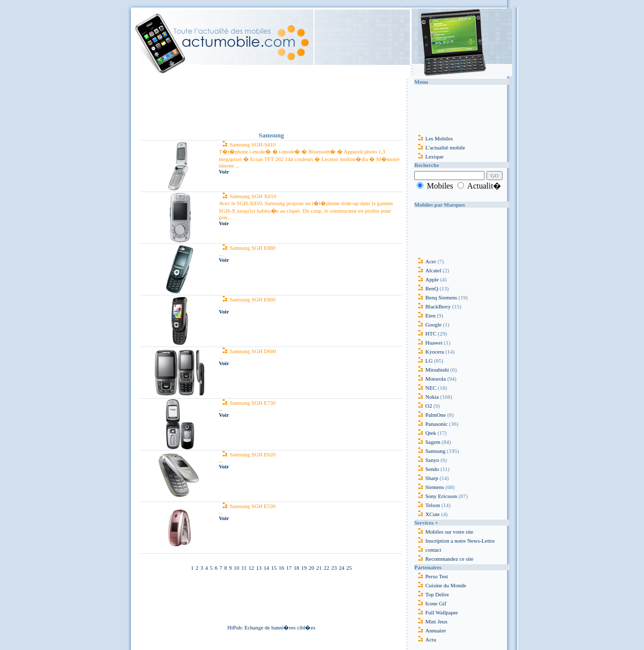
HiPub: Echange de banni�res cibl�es (271, 627)
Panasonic (431, 424)
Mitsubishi (432, 370)
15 (274, 568)
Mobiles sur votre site (444, 532)
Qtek (425, 433)
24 (342, 568)
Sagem (427, 442)
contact (428, 550)
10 (236, 568)
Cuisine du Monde (446, 585)
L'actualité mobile (440, 147)
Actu (431, 639)
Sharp (426, 478)
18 (297, 568)
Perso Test (437, 576)
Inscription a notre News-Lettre (454, 541)
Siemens (429, 487)
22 (327, 568)
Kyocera (429, 352)
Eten (425, 315)
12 (252, 568)
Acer (425, 261)
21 (319, 568)
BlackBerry (433, 306)
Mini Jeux (436, 621)
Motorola (430, 379)
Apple (427, 279)
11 (244, 568)
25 (349, 568)
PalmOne (430, 415)
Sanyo (427, 460)
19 (304, 568)
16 (282, 568)
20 (312, 568)
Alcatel (428, 270)
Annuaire (436, 630)
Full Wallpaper (442, 612)
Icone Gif (436, 603)
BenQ (426, 288)
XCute (427, 514)
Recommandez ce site (444, 559)
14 (267, 568)
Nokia (427, 397)
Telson (427, 505)
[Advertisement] (271, 102)
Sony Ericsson (436, 496)
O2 (423, 406)
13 (259, 568)
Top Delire (437, 594)
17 (289, 568)
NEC (425, 388)
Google (428, 324)
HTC (425, 334)
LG (424, 361)
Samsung (430, 451)
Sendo (427, 469)
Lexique (429, 156)
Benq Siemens (436, 297)
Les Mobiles (434, 138)
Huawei (429, 343)
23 (334, 568)
